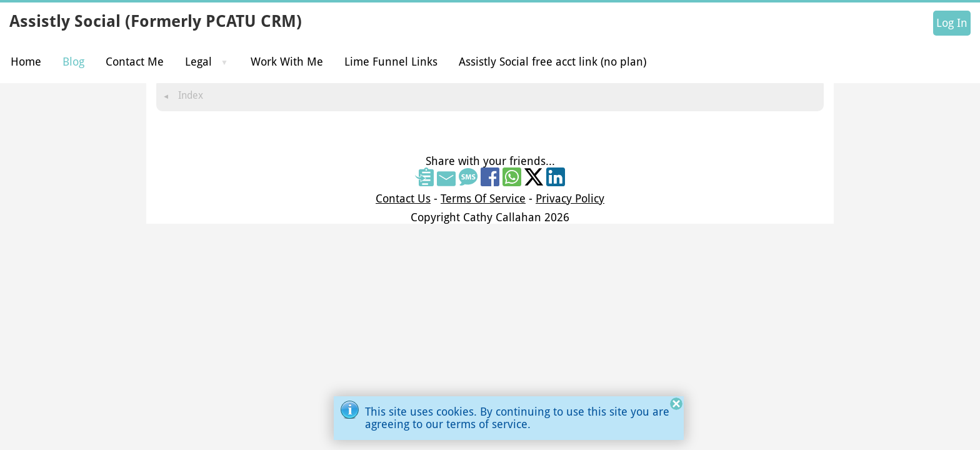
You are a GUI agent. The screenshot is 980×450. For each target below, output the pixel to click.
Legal (198, 62)
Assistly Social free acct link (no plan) (552, 62)
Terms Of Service (483, 199)
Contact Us (403, 199)
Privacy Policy (570, 199)
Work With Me (287, 62)
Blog (73, 62)
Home (26, 62)
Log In (952, 23)
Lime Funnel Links (391, 62)
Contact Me (135, 62)
